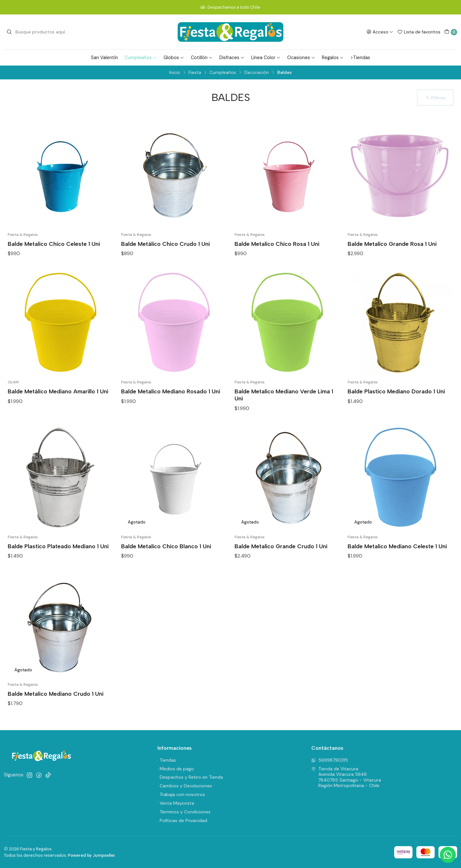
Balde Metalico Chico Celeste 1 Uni (54, 244)
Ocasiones (301, 58)
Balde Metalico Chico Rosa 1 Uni (277, 244)
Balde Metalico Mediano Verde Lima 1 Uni (284, 395)
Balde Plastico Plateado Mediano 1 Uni (58, 546)
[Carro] (451, 32)
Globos (174, 58)
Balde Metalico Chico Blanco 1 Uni (166, 546)
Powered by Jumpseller (92, 855)
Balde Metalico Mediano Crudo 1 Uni (56, 694)
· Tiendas (167, 760)
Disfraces (232, 58)
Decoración (257, 73)
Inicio (175, 73)
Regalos (333, 58)
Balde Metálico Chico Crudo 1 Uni (165, 244)
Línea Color (266, 58)
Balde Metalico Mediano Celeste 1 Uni (397, 546)
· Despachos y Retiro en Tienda (190, 777)
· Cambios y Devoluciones (185, 786)
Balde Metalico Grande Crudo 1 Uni (281, 546)
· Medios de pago (176, 769)
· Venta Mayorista (176, 803)
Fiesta (195, 73)
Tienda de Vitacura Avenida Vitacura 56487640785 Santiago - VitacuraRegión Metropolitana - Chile (346, 777)
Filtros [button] (435, 98)
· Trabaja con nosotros (181, 794)
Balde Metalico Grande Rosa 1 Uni (392, 244)
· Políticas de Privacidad (182, 820)
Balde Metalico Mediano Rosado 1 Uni (171, 391)
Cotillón (202, 58)
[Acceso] (380, 32)
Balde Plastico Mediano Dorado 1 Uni (396, 391)
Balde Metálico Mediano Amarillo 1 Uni (58, 391)
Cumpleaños (141, 58)
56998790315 (330, 760)
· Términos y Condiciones (184, 812)
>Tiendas (360, 58)
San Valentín (104, 58)
